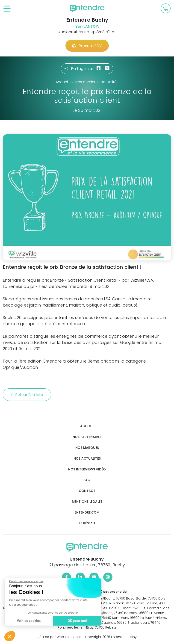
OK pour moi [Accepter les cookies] (77, 621)
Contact (87, 491)
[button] (10, 636)
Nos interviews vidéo (87, 469)
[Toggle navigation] (7, 9)
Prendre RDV (87, 46)
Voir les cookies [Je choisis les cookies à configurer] (28, 621)
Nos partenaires (87, 437)
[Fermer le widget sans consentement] (26, 581)
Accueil (87, 426)
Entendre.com (87, 513)
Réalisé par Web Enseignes (60, 637)
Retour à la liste (27, 395)
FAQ (87, 480)
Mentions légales (87, 502)
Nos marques (87, 448)
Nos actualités (87, 459)
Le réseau (87, 523)
